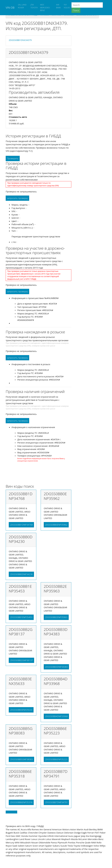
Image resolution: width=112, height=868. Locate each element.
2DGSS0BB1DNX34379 (20, 40)
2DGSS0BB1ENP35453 (21, 617)
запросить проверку (17, 198)
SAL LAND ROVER (22, 6)
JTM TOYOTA (34, 6)
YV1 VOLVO (67, 6)
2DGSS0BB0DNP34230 (21, 574)
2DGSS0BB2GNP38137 (21, 660)
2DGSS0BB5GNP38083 (21, 759)
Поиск (76, 10)
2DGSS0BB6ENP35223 (56, 759)
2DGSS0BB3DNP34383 (56, 667)
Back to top (11, 812)
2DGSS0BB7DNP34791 (56, 802)
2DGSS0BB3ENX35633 (21, 710)
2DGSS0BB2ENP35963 (56, 617)
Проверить (13, 158)
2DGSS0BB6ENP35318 (21, 802)
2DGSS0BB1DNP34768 (21, 525)
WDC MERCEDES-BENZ (45, 7)
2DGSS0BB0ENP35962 (56, 525)
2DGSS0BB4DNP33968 (56, 716)
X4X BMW (58, 6)
